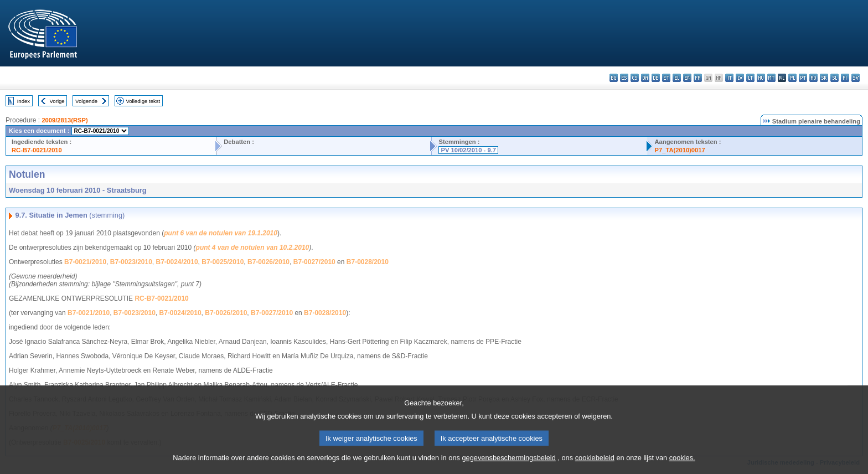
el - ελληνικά (677, 78)
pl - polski (792, 78)
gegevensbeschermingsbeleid (508, 466)
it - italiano (729, 78)
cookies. (682, 466)
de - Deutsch (656, 78)
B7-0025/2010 (223, 262)
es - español (624, 78)
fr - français (698, 78)
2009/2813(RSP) (64, 120)
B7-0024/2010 (177, 262)
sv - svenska (856, 78)
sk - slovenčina (824, 78)
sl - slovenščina (835, 78)
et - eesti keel (666, 78)
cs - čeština (635, 78)
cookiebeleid (595, 466)
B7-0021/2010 (85, 262)
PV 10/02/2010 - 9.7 (468, 150)
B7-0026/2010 (268, 262)
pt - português (803, 78)
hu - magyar (761, 78)
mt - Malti (771, 78)
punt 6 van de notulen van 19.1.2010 (221, 233)
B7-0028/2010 (368, 262)
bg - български (614, 78)
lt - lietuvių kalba (750, 78)
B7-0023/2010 (131, 262)
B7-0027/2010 (314, 262)
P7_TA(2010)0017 (680, 150)
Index (24, 101)
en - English (687, 78)
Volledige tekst (143, 101)
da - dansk (645, 78)
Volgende (86, 101)
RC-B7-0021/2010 (37, 150)
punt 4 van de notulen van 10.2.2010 (253, 248)
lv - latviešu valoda (740, 78)
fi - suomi (845, 78)
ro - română (813, 78)
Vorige (57, 101)
